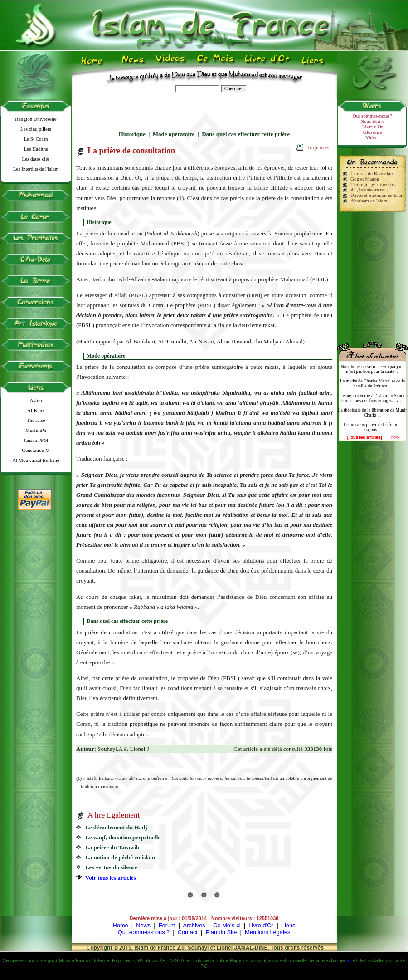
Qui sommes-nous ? (372, 116)
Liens (289, 925)
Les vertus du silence (111, 867)
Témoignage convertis (373, 184)
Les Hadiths (36, 149)
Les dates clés (36, 159)
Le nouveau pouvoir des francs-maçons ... (372, 427)
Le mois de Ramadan (372, 173)
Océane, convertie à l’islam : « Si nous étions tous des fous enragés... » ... (372, 398)
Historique (132, 134)
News (143, 925)
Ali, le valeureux (367, 190)
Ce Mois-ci (227, 925)
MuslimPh (36, 430)
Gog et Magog (365, 179)
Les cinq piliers (36, 129)
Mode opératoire (174, 134)
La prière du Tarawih (112, 847)
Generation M (36, 450)
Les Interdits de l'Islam (36, 169)
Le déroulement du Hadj (116, 827)
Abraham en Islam (369, 201)
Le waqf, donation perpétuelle (123, 837)
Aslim (36, 400)
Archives (194, 925)
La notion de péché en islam (120, 857)
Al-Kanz (36, 410)
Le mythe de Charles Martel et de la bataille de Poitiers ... (373, 383)
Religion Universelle (36, 119)
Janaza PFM (36, 440)
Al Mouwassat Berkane (36, 460)
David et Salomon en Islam (378, 195)
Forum (167, 925)
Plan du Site (221, 932)
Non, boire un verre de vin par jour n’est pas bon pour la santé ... (372, 369)
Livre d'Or (373, 127)
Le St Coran (36, 139)
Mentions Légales (267, 932)
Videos (372, 137)
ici (349, 960)
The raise (36, 420)
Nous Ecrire (372, 121)
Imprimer (319, 147)
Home (121, 925)
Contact (188, 932)
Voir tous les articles (111, 878)
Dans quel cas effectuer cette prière (246, 134)
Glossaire (373, 132)
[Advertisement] (373, 273)
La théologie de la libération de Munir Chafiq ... (372, 412)
